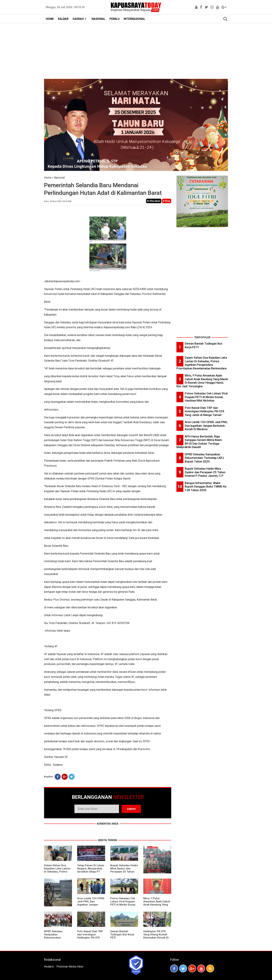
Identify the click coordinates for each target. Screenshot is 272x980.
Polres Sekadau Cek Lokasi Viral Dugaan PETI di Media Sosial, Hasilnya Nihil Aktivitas (123, 905)
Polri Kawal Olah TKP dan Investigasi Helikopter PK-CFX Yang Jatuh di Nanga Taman (90, 938)
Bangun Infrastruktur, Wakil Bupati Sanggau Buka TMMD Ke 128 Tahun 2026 (206, 487)
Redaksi (49, 967)
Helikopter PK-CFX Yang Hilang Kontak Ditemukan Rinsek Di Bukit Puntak (156, 936)
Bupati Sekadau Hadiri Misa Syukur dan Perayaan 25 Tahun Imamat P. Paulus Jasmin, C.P (124, 872)
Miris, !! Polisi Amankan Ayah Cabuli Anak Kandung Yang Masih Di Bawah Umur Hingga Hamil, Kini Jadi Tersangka (157, 906)
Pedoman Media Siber (70, 967)
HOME (50, 19)
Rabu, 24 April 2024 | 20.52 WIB (58, 201)
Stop (167, 201)
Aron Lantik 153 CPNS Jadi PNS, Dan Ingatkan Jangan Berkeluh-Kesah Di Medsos (91, 905)
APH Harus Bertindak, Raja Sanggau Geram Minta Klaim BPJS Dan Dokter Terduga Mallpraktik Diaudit (199, 442)
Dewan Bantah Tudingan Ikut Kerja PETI (122, 934)
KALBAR (63, 19)
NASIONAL (98, 19)
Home (48, 178)
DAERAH (78, 19)
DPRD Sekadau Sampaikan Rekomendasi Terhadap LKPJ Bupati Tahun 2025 (58, 938)
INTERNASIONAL (134, 19)
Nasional (59, 178)
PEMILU (114, 19)
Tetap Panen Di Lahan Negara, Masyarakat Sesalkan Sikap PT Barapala (91, 870)
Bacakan (154, 201)
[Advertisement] (136, 49)
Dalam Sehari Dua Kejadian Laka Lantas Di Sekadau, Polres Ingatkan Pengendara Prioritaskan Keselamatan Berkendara (202, 363)
